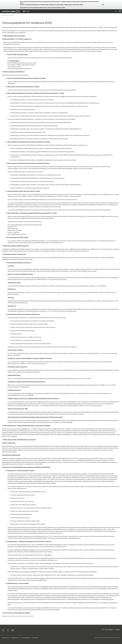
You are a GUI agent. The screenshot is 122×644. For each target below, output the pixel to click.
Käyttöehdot (35, 638)
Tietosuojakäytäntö (25, 638)
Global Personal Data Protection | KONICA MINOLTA (18, 616)
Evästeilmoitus (15, 638)
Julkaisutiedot (6, 638)
